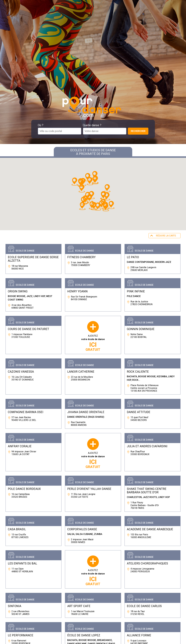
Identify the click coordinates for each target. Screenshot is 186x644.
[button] (111, 205)
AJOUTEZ (93, 343)
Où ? (41, 125)
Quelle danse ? (92, 125)
